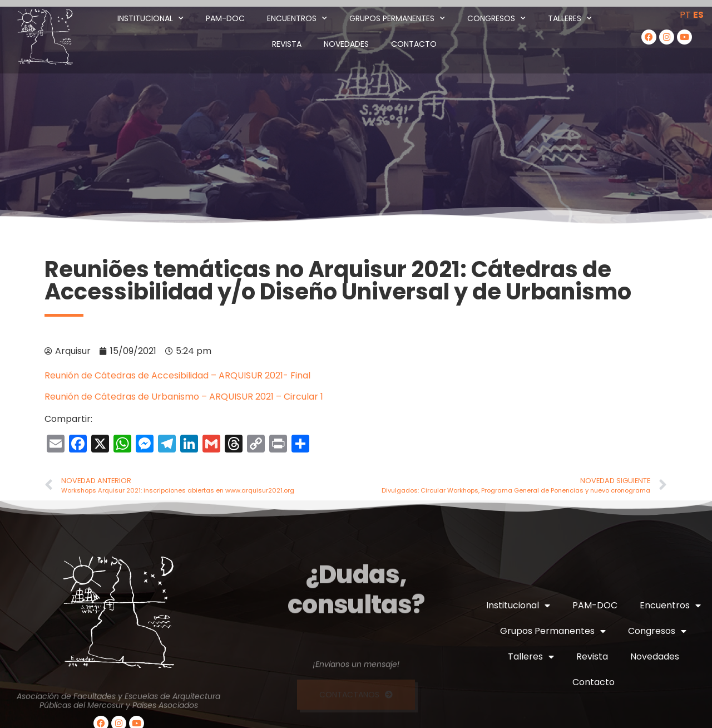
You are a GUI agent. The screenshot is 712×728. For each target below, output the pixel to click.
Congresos (496, 18)
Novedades (346, 44)
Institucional (150, 18)
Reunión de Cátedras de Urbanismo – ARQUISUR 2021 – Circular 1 (184, 397)
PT (685, 15)
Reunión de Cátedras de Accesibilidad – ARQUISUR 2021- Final (177, 375)
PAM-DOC (225, 18)
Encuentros (297, 18)
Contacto (414, 44)
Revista (287, 44)
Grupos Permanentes (397, 18)
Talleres (570, 18)
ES (698, 15)
